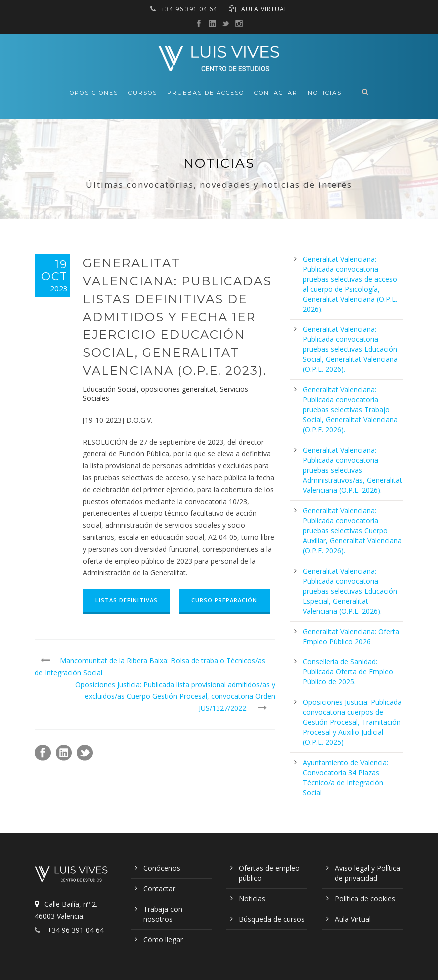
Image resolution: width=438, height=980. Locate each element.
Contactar (276, 93)
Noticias (325, 93)
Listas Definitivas (126, 600)
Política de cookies (365, 898)
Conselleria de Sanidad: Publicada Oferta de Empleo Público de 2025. (348, 672)
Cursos (143, 93)
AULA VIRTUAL (265, 9)
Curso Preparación (224, 600)
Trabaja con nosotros (163, 914)
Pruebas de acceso (206, 93)
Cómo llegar (163, 939)
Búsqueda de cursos (272, 919)
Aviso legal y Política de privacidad (367, 873)
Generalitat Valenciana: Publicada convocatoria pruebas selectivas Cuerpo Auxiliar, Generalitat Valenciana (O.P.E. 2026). (352, 530)
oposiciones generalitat (178, 389)
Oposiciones (94, 93)
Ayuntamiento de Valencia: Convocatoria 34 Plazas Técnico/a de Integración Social (345, 778)
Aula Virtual (353, 919)
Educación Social (110, 389)
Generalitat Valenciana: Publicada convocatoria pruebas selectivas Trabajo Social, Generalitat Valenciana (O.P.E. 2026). (350, 410)
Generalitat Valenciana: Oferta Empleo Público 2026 (351, 636)
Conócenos (162, 868)
